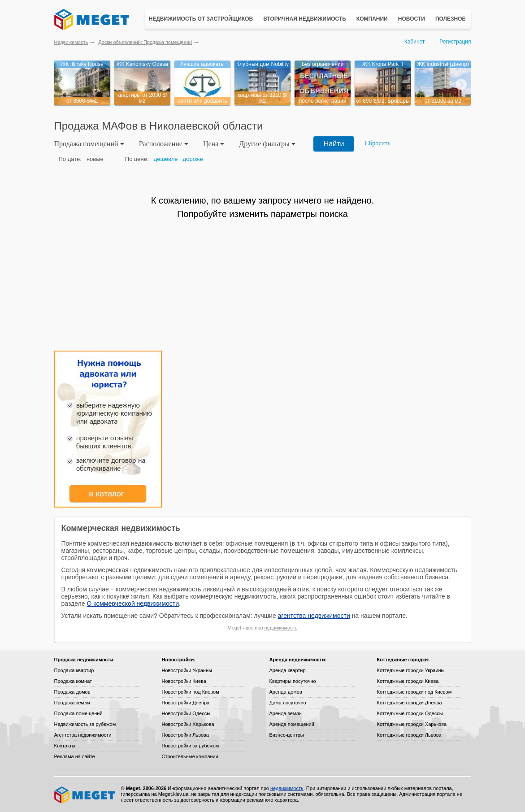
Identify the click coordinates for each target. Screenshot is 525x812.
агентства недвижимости (314, 616)
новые (95, 159)
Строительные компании (190, 756)
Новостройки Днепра (186, 703)
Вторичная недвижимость (305, 19)
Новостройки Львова (185, 735)
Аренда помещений (292, 724)
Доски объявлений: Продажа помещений (145, 42)
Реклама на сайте (75, 756)
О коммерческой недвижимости (133, 604)
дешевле (166, 159)
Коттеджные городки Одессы (410, 713)
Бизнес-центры (287, 735)
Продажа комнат (73, 681)
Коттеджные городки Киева (408, 681)
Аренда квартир (288, 670)
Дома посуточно (288, 703)
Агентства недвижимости (83, 735)
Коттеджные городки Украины (411, 670)
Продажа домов (72, 692)
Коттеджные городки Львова (409, 735)
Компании (372, 19)
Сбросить (378, 143)
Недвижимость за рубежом (85, 724)
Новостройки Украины (187, 670)
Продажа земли (72, 703)
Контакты (65, 746)
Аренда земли (286, 713)
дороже (193, 159)
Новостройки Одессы (186, 713)
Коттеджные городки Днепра (410, 703)
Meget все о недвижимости (85, 795)
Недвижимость (71, 42)
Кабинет (415, 42)
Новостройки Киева (184, 681)
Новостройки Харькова (188, 724)
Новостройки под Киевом (191, 692)
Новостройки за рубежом (191, 746)
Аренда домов (286, 692)
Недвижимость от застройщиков (201, 19)
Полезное (451, 19)
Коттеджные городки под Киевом (414, 692)
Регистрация (455, 42)
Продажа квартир (74, 670)
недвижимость (281, 628)
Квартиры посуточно (293, 681)
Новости (412, 19)
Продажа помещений (78, 713)
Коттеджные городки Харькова (412, 724)
